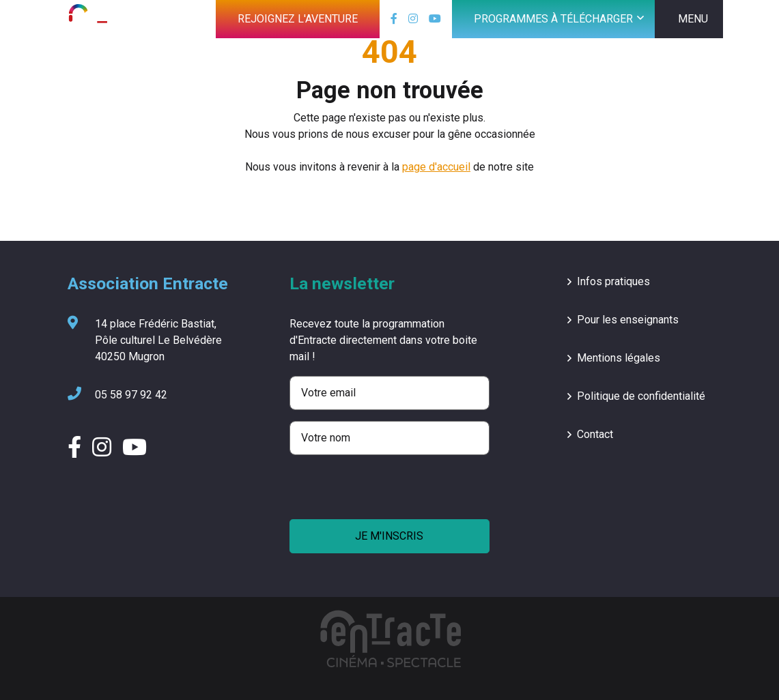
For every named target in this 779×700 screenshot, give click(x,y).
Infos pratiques (613, 281)
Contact (595, 434)
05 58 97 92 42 (117, 395)
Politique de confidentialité (641, 396)
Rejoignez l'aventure (298, 19)
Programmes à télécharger (553, 19)
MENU (693, 19)
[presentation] (393, 493)
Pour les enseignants (628, 320)
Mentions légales (619, 358)
